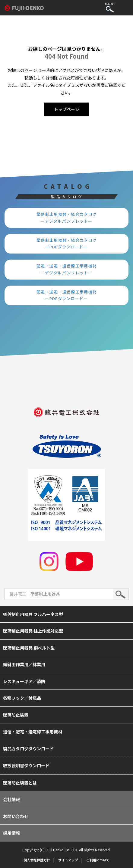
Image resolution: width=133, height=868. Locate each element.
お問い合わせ (16, 816)
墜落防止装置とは (20, 783)
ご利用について (98, 860)
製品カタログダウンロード (28, 748)
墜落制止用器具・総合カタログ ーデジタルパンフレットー (69, 218)
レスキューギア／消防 (24, 681)
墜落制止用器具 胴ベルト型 (29, 648)
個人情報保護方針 (37, 860)
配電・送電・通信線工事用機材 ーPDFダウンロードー (69, 295)
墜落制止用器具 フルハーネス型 (33, 614)
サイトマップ (68, 860)
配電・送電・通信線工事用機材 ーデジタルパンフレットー (69, 269)
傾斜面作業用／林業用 (24, 664)
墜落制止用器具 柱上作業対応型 (33, 631)
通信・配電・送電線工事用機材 (33, 732)
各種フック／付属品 (22, 698)
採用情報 (11, 833)
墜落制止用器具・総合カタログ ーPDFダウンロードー (69, 244)
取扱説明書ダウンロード (26, 765)
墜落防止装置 (16, 715)
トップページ (67, 109)
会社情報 (11, 799)
